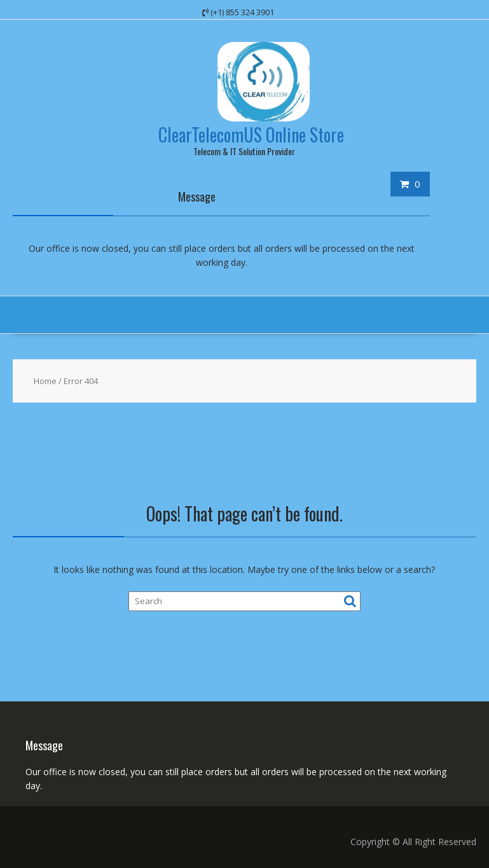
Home (45, 381)
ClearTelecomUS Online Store (251, 134)
